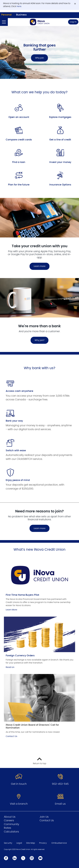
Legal (19, 843)
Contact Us (11, 736)
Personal (6, 15)
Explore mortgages (60, 117)
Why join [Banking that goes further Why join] (39, 58)
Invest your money (60, 162)
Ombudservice (59, 843)
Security (8, 843)
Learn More (11, 610)
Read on (10, 667)
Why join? (39, 340)
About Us (10, 817)
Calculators (11, 832)
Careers (9, 821)
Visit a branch (19, 804)
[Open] (4, 22)
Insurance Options (60, 185)
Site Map (31, 843)
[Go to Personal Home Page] (40, 22)
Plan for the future (19, 185)
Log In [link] (73, 22)
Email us (60, 804)
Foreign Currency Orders (20, 656)
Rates (7, 828)
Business (21, 15)
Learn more (40, 266)
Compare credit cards (19, 140)
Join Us (44, 817)
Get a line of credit (60, 140)
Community (12, 824)
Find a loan (19, 162)
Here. (19, 6)
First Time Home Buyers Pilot (22, 595)
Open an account (19, 117)
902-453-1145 (60, 784)
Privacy (43, 843)
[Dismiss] (75, 4)
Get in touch (19, 784)
